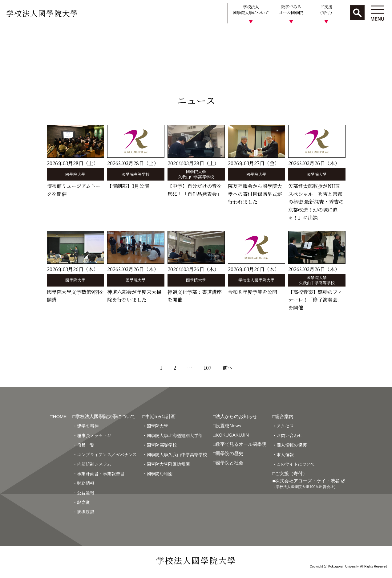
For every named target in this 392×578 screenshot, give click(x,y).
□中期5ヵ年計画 (159, 416)
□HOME (59, 416)
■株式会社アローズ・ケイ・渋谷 (308, 484)
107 (208, 368)
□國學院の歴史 (228, 453)
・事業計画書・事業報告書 (99, 474)
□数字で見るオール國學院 (240, 444)
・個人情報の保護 (289, 445)
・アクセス (283, 426)
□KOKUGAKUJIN (231, 435)
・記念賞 (81, 502)
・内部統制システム (92, 464)
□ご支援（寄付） (290, 473)
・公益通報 (83, 493)
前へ (228, 368)
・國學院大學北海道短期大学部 (172, 435)
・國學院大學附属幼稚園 (166, 464)
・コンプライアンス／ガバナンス (105, 454)
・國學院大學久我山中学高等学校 (175, 454)
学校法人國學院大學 (42, 13)
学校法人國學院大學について (251, 10)
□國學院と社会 (228, 463)
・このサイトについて (294, 464)
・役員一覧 (83, 445)
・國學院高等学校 (160, 445)
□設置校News (227, 426)
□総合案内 (283, 416)
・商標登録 (83, 512)
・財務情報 (83, 483)
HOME (10, 35)
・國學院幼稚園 (157, 474)
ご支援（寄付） (326, 10)
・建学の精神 (86, 426)
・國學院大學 (155, 426)
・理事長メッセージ (92, 435)
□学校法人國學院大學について (104, 416)
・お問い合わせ (287, 435)
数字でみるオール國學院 (291, 10)
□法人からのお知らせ (235, 416)
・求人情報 (283, 454)
